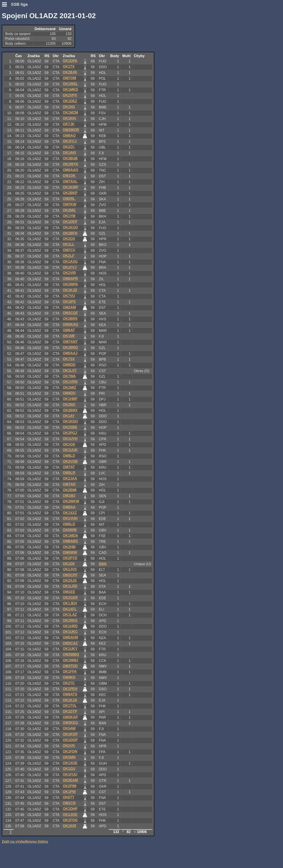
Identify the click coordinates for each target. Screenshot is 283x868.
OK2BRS (70, 319)
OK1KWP (71, 187)
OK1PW (69, 792)
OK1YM (69, 216)
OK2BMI (70, 490)
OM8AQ (69, 136)
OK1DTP (70, 711)
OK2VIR (69, 273)
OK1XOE (70, 763)
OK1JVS (70, 569)
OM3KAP (70, 717)
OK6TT (69, 797)
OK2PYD (70, 558)
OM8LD (69, 456)
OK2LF (69, 256)
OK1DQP (70, 740)
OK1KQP (70, 734)
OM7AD (69, 484)
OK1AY (69, 416)
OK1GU (69, 769)
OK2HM (69, 547)
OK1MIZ (69, 388)
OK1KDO (70, 421)
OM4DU (69, 393)
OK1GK (69, 444)
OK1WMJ (71, 660)
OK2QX (69, 239)
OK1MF (69, 336)
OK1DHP (70, 809)
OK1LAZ (70, 615)
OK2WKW (71, 501)
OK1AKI (69, 153)
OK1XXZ (70, 513)
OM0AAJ (70, 353)
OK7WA (69, 376)
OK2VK (69, 746)
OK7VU (69, 296)
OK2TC (69, 683)
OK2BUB (70, 158)
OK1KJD (70, 290)
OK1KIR (69, 826)
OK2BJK (70, 72)
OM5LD (69, 524)
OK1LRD (70, 586)
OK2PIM (70, 786)
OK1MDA (70, 536)
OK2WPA (70, 284)
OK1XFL (70, 609)
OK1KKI (69, 118)
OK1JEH (70, 603)
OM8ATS (70, 694)
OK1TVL (70, 706)
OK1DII (69, 564)
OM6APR (70, 279)
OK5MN (69, 757)
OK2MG (69, 210)
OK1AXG (70, 262)
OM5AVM (70, 637)
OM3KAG (71, 324)
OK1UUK (70, 450)
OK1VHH (70, 518)
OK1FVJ (70, 267)
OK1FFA (70, 672)
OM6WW (70, 552)
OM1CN (69, 803)
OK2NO (69, 405)
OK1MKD (70, 90)
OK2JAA (70, 478)
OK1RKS (70, 620)
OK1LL (69, 244)
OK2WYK (71, 164)
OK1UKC (70, 632)
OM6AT (69, 330)
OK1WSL (70, 84)
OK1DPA (70, 61)
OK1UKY (70, 649)
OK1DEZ (70, 101)
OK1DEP (70, 222)
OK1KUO (70, 227)
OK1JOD (70, 815)
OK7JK (69, 124)
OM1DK (69, 176)
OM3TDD (70, 666)
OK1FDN (70, 751)
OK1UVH (70, 439)
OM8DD (69, 365)
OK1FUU (70, 774)
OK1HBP (70, 399)
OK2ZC (69, 147)
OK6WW (70, 530)
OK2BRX (70, 410)
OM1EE (69, 592)
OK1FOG (70, 820)
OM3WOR (71, 130)
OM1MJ (69, 496)
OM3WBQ (71, 654)
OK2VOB (70, 461)
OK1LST (70, 370)
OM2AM (69, 307)
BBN (103, 564)
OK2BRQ (70, 347)
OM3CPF (70, 575)
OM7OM (69, 78)
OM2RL (69, 199)
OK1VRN (70, 382)
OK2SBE (70, 427)
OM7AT (69, 467)
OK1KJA (70, 700)
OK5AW (69, 728)
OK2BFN (70, 233)
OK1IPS (69, 302)
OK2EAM (70, 780)
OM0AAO (71, 170)
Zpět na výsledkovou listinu (25, 842)
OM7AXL (70, 181)
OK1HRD (70, 626)
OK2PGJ (70, 433)
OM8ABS (70, 541)
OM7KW (70, 204)
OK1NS (69, 107)
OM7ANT (70, 342)
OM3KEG (70, 723)
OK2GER (70, 598)
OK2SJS (70, 581)
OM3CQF (70, 313)
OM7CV (69, 250)
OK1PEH (70, 689)
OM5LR (69, 473)
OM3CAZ (70, 643)
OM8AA (69, 507)
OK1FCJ (70, 141)
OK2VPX (70, 95)
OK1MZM (70, 113)
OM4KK (69, 677)
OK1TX (69, 67)
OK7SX (69, 359)
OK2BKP (70, 193)
